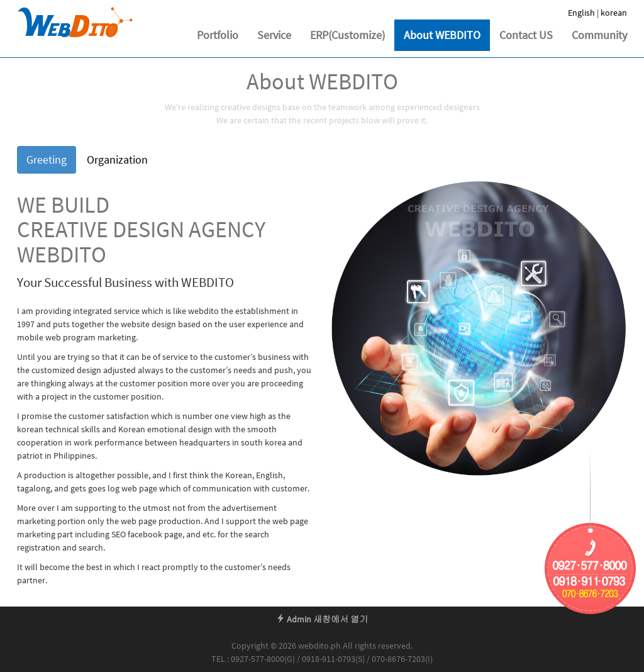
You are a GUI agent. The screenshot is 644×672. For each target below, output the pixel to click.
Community (599, 35)
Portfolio (218, 35)
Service (274, 35)
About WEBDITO (442, 35)
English (581, 13)
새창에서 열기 (341, 619)
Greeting (47, 160)
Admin (294, 619)
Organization (117, 160)
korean (614, 13)
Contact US (526, 35)
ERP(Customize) (347, 35)
